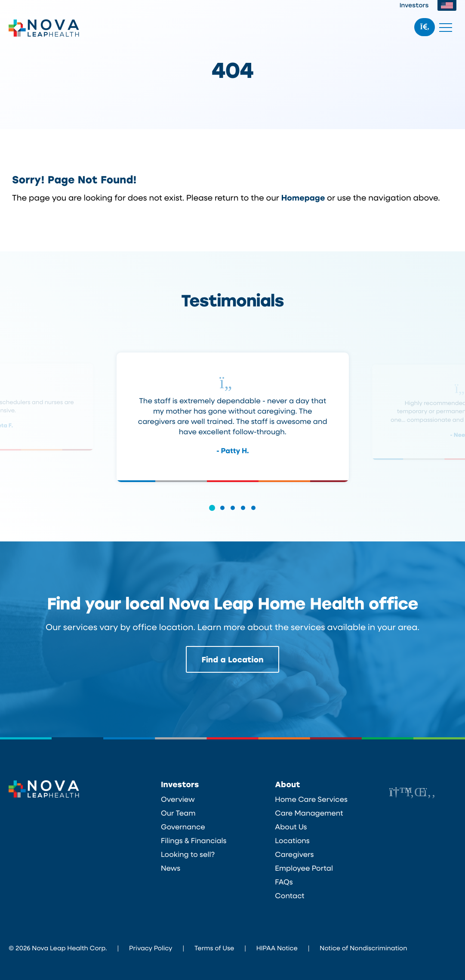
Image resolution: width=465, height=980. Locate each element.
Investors (414, 5)
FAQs (284, 882)
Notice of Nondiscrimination (363, 948)
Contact (289, 896)
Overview (178, 799)
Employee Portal (304, 868)
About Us (291, 827)
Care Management (309, 813)
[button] (212, 514)
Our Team (178, 813)
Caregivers (294, 854)
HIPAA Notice (277, 948)
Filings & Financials (194, 841)
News (171, 868)
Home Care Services (311, 799)
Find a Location (233, 659)
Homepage (303, 197)
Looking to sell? (188, 854)
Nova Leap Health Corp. (44, 28)
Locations (292, 841)
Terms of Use (214, 948)
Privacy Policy (151, 948)
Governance (183, 827)
